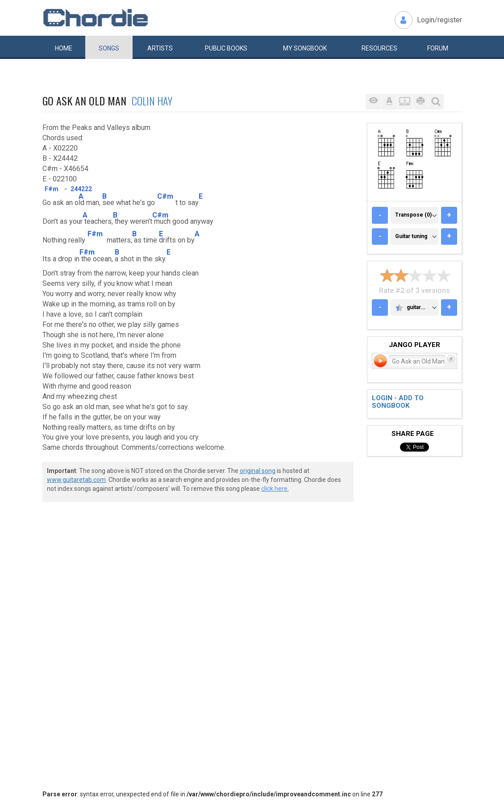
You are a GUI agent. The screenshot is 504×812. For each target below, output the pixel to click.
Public (226, 48)
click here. (275, 489)
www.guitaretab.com (76, 480)
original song (258, 471)
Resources (379, 48)
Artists (160, 48)
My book (305, 48)
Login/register (439, 20)
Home (64, 48)
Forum (438, 48)
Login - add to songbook (398, 402)
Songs (109, 48)
